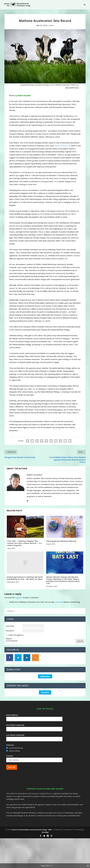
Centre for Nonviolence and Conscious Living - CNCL (32, 830)
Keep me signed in (16, 635)
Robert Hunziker (35, 475)
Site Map (45, 832)
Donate (45, 692)
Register (9, 639)
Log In (80, 641)
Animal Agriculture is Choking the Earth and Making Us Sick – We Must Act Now (25, 578)
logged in (19, 597)
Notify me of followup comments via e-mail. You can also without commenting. (43, 602)
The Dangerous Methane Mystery (61, 541)
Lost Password (11, 641)
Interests (10, 745)
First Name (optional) (15, 725)
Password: (10, 631)
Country (10, 756)
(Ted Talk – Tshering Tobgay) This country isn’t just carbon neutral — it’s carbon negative (24, 543)
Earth (52, 25)
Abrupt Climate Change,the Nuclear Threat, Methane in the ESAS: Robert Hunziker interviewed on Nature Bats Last (63, 580)
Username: (10, 626)
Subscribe (45, 676)
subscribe (59, 602)
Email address (12, 715)
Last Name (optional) (15, 735)
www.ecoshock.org (62, 146)
